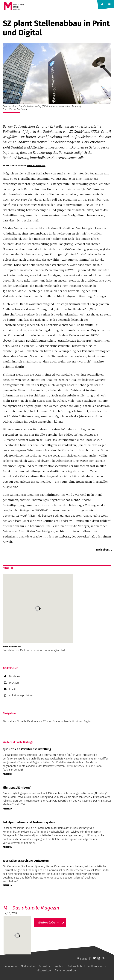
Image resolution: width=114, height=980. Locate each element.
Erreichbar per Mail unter (18, 650)
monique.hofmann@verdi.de (49, 650)
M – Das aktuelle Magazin (31, 908)
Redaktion (45, 966)
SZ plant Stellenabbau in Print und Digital (67, 722)
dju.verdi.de (44, 971)
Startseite (8, 722)
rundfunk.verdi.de (97, 966)
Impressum (10, 966)
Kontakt (59, 966)
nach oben (102, 550)
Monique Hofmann (36, 166)
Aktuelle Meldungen (28, 722)
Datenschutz (75, 966)
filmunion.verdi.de (66, 971)
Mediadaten (28, 966)
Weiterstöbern (48, 922)
